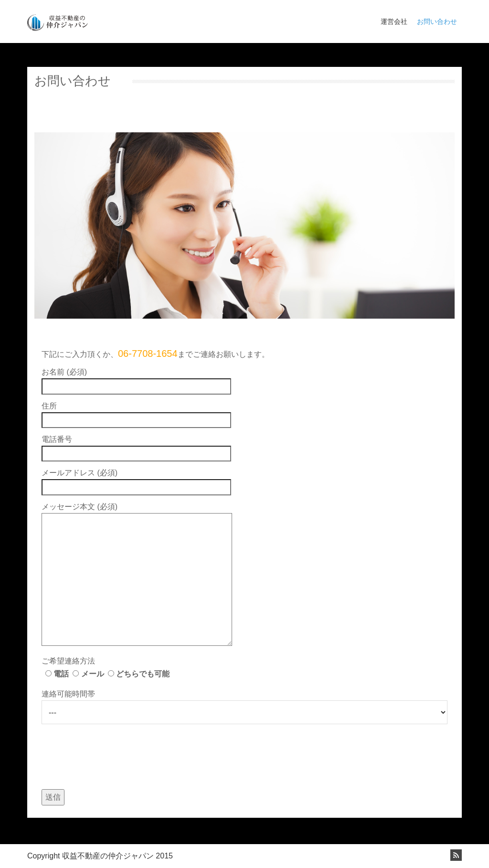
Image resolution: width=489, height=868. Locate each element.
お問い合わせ (437, 21)
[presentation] (114, 752)
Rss (456, 855)
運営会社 (394, 21)
